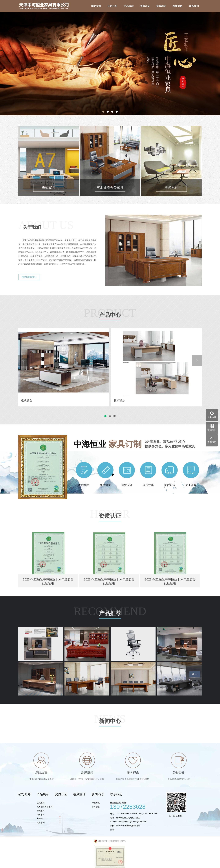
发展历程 (87, 786)
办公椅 (40, 819)
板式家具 (41, 803)
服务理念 (133, 786)
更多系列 (41, 823)
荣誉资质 (179, 786)
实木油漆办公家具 (45, 807)
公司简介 (24, 794)
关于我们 (32, 240)
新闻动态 (98, 794)
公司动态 (96, 807)
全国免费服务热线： (137, 805)
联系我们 (116, 794)
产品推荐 (110, 627)
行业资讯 (96, 803)
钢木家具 (41, 815)
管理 (112, 830)
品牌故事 (41, 786)
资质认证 (110, 529)
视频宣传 (79, 794)
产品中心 (110, 328)
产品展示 (43, 794)
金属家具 (41, 811)
